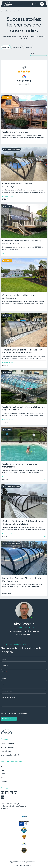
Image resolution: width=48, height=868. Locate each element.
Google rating (24, 81)
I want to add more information (14, 713)
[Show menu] (42, 4)
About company (7, 766)
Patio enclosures (8, 744)
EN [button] (36, 4)
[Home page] (9, 4)
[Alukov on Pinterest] (3, 797)
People (4, 774)
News (3, 770)
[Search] (32, 4)
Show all (6, 47)
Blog (3, 777)
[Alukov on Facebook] (11, 793)
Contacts (4, 781)
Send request (9, 719)
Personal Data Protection (24, 865)
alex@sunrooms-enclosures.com (24, 631)
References (17, 47)
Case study (29, 47)
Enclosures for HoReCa (10, 755)
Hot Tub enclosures (9, 751)
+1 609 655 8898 (24, 634)
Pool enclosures (7, 747)
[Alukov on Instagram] (3, 793)
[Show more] (3, 142)
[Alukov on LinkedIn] (15, 793)
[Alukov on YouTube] (7, 793)
